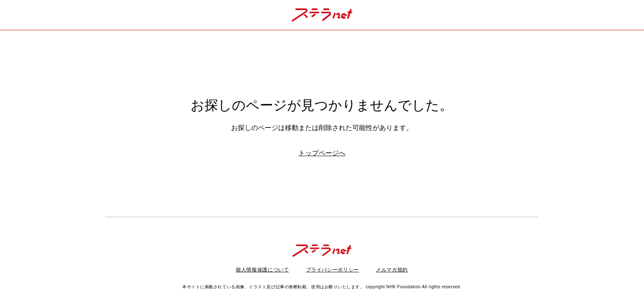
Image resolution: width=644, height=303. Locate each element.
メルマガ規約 (392, 270)
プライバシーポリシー (333, 270)
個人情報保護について (262, 270)
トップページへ (322, 153)
